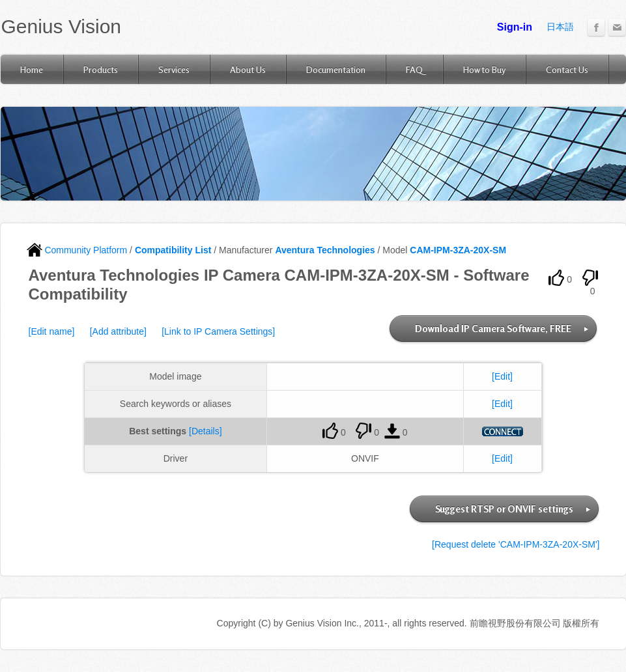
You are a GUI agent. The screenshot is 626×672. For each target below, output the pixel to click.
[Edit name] (52, 331)
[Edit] (502, 376)
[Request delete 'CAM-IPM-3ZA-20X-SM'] (516, 544)
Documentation (336, 69)
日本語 (560, 27)
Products (101, 69)
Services (174, 69)
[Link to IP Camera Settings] (218, 331)
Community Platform (77, 250)
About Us (248, 69)
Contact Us (567, 69)
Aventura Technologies (325, 250)
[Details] (206, 431)
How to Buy (484, 69)
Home (32, 69)
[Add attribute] (118, 331)
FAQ (414, 69)
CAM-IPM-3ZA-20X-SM (458, 250)
